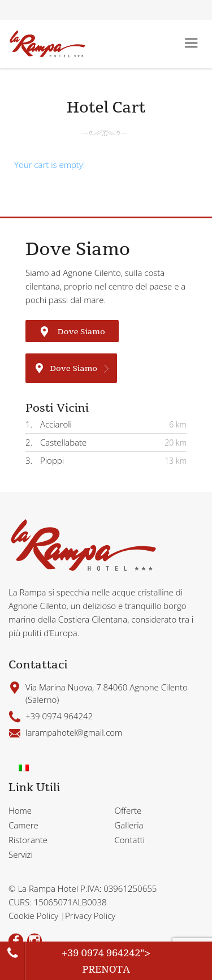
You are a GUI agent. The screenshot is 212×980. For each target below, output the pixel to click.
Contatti (130, 840)
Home (20, 810)
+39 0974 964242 (101, 953)
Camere (23, 825)
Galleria (129, 825)
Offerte (128, 810)
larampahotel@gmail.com (74, 732)
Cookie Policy (34, 916)
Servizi (21, 854)
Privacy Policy (90, 916)
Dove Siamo (72, 331)
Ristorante (28, 840)
